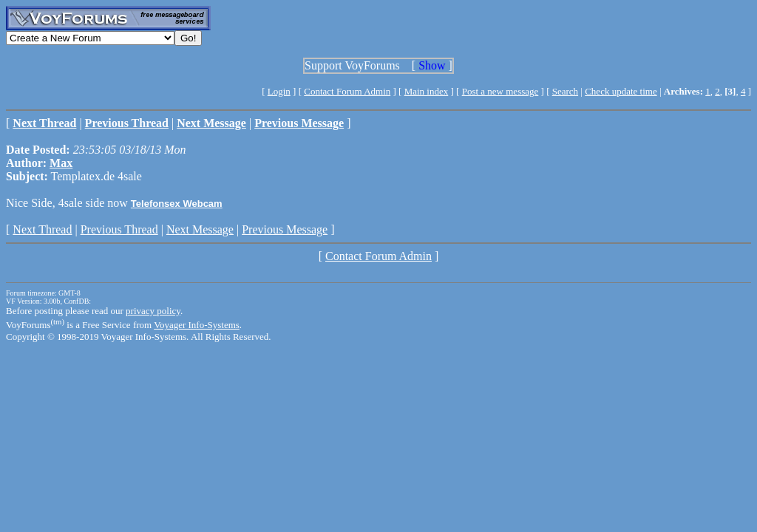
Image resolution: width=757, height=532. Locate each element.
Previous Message (285, 229)
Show (432, 65)
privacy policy (153, 311)
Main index (427, 91)
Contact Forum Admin (347, 91)
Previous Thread (119, 229)
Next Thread (42, 229)
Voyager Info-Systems (197, 325)
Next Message (200, 229)
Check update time (621, 91)
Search (565, 91)
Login (279, 91)
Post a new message (500, 91)
